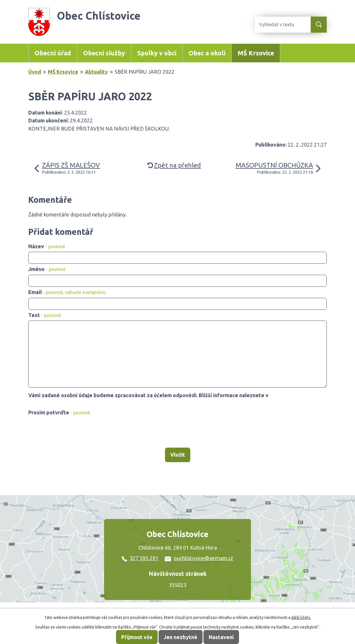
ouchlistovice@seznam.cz (199, 558)
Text (45, 315)
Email (67, 292)
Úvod (35, 72)
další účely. (301, 617)
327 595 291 (140, 558)
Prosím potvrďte (59, 412)
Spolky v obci (157, 53)
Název (47, 246)
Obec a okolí (207, 53)
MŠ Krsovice (256, 53)
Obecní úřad (53, 53)
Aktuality (96, 72)
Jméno (47, 269)
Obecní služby (104, 53)
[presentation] (73, 432)
